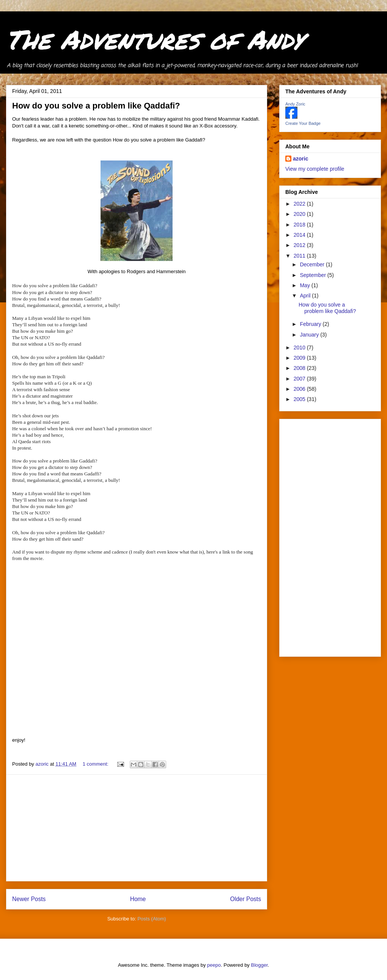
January (310, 335)
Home (138, 899)
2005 (300, 399)
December (313, 264)
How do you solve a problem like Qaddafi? (96, 106)
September (313, 275)
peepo (214, 965)
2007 (300, 379)
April (306, 296)
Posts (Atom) (152, 919)
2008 (300, 368)
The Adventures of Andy (155, 39)
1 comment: (96, 764)
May (305, 285)
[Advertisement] (137, 828)
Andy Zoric (295, 104)
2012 (300, 245)
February (311, 324)
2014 (300, 235)
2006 (300, 389)
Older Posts (246, 899)
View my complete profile (315, 169)
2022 (300, 204)
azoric (300, 159)
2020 (300, 214)
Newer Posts (29, 899)
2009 (300, 358)
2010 (300, 348)
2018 (300, 225)
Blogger (260, 965)
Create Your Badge (303, 123)
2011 (300, 256)
